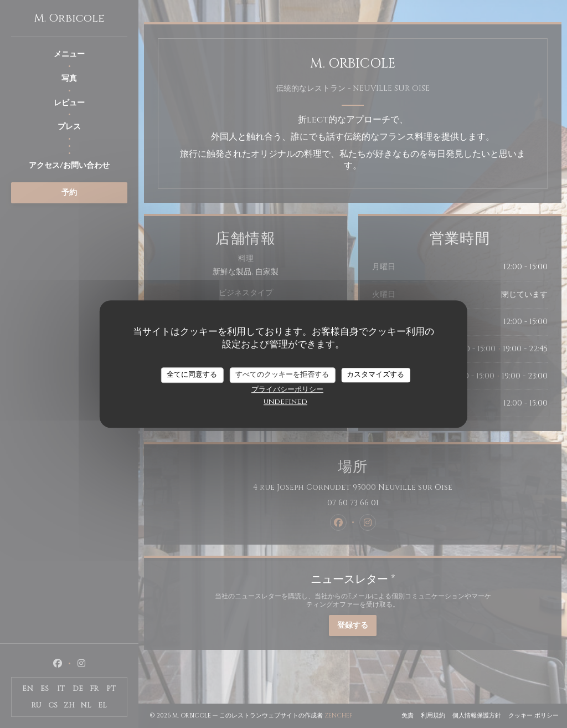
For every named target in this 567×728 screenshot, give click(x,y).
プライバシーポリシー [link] (287, 389)
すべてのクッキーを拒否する (282, 375)
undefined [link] (285, 402)
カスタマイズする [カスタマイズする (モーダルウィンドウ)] (375, 375)
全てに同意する (192, 375)
